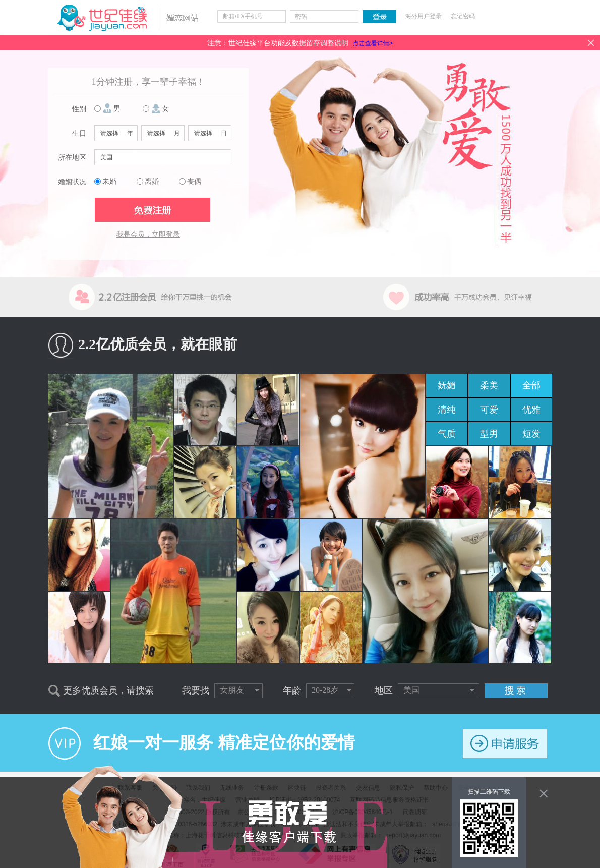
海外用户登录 (424, 16)
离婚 (152, 181)
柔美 (489, 385)
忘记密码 (463, 16)
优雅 (531, 410)
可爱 (489, 410)
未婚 (109, 181)
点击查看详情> (373, 43)
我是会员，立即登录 (148, 234)
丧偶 (194, 181)
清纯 (447, 410)
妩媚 (447, 385)
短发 (531, 434)
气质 (447, 434)
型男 (489, 434)
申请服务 (505, 744)
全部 (531, 385)
